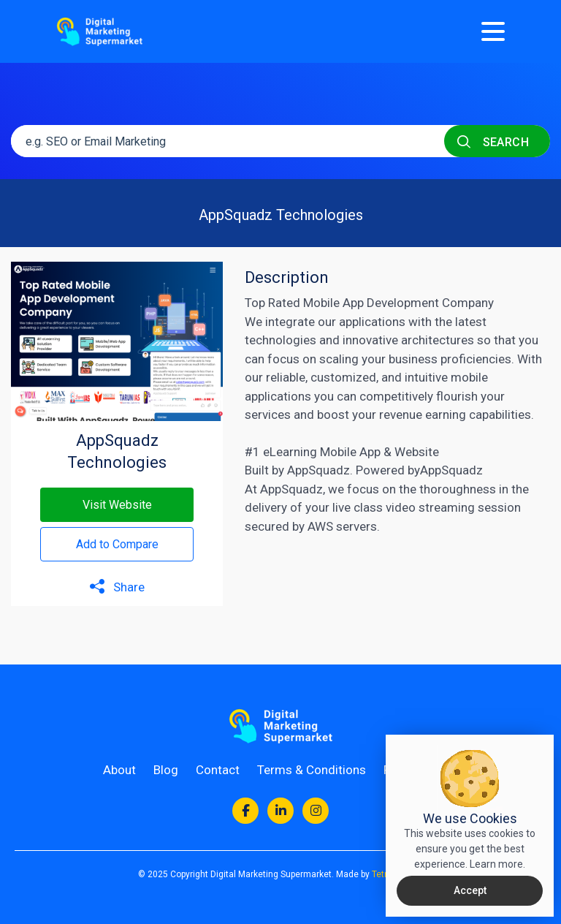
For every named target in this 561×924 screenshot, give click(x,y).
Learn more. (497, 864)
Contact (218, 770)
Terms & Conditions (312, 770)
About (119, 770)
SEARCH (493, 141)
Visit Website (117, 505)
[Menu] (493, 31)
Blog (166, 770)
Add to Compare (117, 544)
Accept (470, 890)
